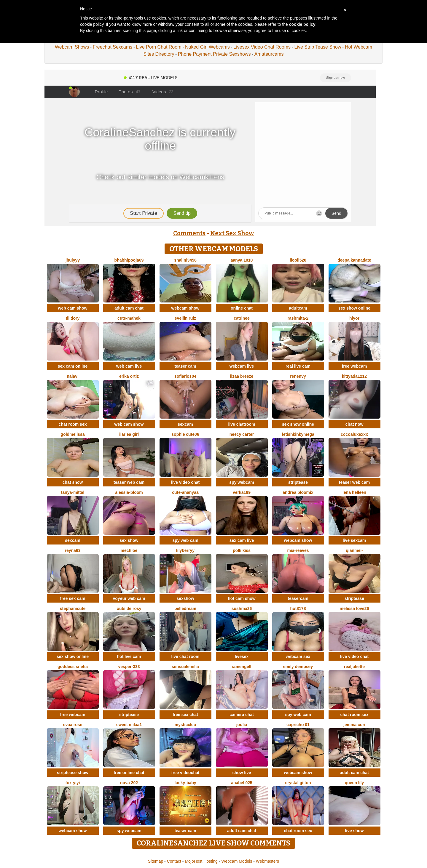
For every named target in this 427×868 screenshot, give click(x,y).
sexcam (185, 424)
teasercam (298, 598)
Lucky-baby (185, 783)
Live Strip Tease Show (318, 47)
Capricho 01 (298, 725)
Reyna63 (73, 550)
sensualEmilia (185, 667)
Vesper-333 (129, 667)
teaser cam (185, 366)
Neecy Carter (242, 434)
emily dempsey (298, 667)
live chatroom (242, 424)
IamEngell (242, 667)
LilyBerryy (185, 550)
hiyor (354, 318)
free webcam (354, 366)
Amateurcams (269, 54)
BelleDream (185, 608)
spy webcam (242, 482)
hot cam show (242, 598)
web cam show (73, 308)
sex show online (354, 308)
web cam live (129, 366)
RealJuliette (354, 667)
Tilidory (73, 318)
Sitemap (156, 861)
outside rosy (129, 608)
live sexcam (354, 540)
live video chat (185, 482)
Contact (174, 861)
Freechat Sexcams (113, 47)
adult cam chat (129, 308)
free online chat (129, 773)
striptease (298, 482)
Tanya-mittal (73, 492)
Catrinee (242, 318)
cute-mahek (129, 318)
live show (354, 831)
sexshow (185, 598)
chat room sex (73, 424)
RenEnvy (298, 376)
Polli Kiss (242, 550)
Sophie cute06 (185, 434)
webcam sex (298, 656)
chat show (73, 482)
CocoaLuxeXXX (354, 434)
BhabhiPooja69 (129, 260)
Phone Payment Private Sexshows (214, 54)
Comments (189, 233)
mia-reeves (298, 550)
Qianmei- (354, 550)
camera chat (242, 715)
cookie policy (302, 24)
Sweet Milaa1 (129, 725)
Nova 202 (129, 783)
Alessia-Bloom (129, 492)
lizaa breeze (242, 376)
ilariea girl (129, 434)
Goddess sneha (73, 667)
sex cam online (73, 366)
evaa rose (73, 725)
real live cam (298, 366)
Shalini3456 (185, 260)
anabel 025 (242, 783)
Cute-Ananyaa (185, 492)
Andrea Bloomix (298, 492)
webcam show (185, 308)
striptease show (73, 773)
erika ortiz (129, 376)
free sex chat (185, 715)
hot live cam (129, 656)
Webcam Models (237, 861)
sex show (129, 540)
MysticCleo (185, 725)
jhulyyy (73, 260)
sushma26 (242, 608)
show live (242, 773)
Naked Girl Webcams (207, 47)
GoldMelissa (73, 434)
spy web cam (185, 540)
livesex (242, 656)
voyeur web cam (129, 598)
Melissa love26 (354, 608)
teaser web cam (129, 482)
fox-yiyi (73, 783)
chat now (354, 424)
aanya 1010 (242, 260)
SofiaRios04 (185, 376)
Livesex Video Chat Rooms (262, 47)
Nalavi (73, 376)
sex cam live (242, 540)
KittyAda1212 (354, 376)
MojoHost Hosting (201, 861)
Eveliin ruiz (185, 318)
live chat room (185, 656)
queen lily (354, 783)
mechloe (129, 550)
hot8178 (298, 608)
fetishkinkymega (298, 434)
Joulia (242, 725)
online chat (242, 308)
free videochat (185, 773)
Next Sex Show (232, 233)
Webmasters (267, 861)
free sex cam (73, 598)
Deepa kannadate (354, 260)
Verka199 (242, 492)
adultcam (298, 308)
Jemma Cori (354, 725)
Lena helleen (354, 492)
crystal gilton (298, 783)
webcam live (242, 366)
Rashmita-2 (298, 318)
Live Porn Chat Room (159, 47)
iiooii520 (298, 260)
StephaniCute (73, 608)
